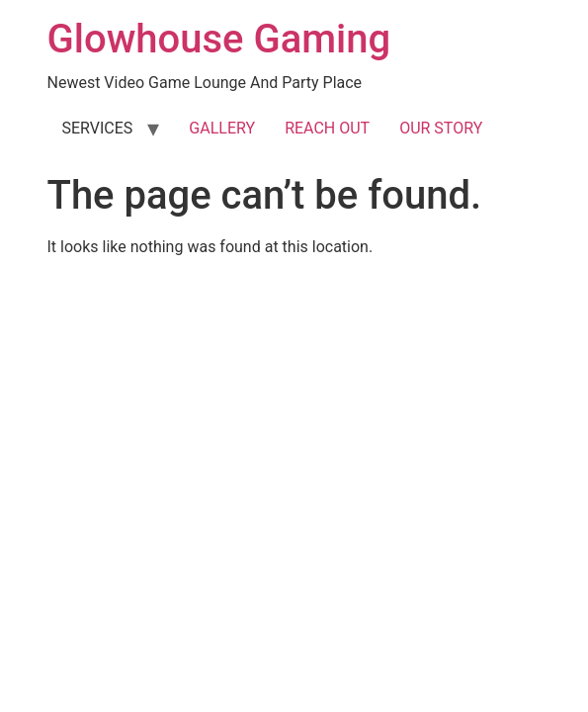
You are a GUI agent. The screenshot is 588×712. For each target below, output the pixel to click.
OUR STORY (441, 128)
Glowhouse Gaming (219, 39)
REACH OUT (327, 128)
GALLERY (222, 128)
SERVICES (98, 128)
